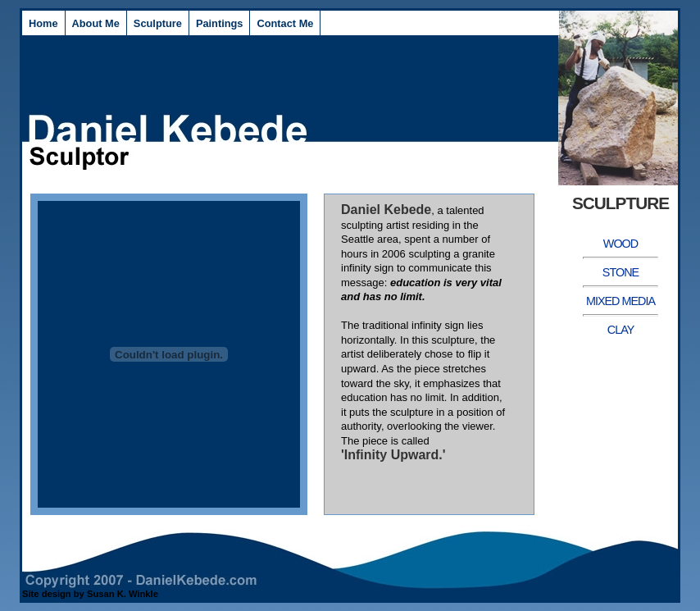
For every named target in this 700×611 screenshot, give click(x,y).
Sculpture (158, 23)
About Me (96, 23)
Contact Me (285, 23)
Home (43, 23)
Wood (620, 244)
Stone (620, 272)
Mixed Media (620, 301)
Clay (621, 330)
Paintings (220, 23)
